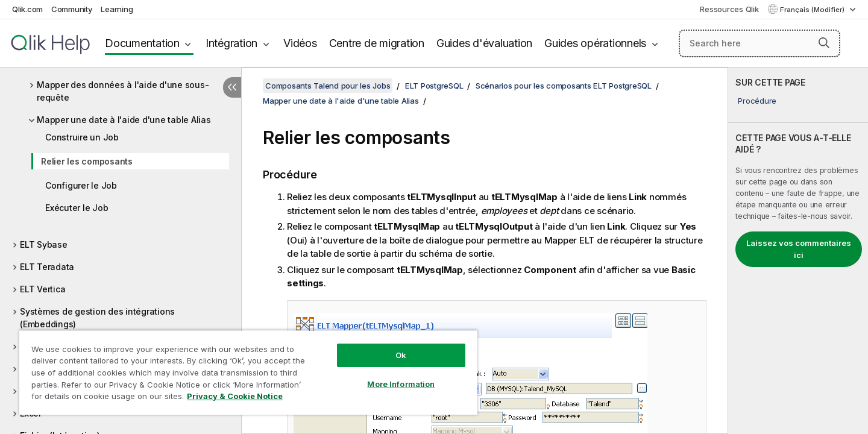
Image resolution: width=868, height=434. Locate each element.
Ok (401, 355)
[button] (824, 43)
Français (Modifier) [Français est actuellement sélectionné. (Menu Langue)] (813, 10)
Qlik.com (27, 9)
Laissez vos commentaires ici (799, 249)
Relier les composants (87, 161)
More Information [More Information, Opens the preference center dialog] (401, 384)
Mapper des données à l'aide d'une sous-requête (123, 91)
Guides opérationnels (595, 43)
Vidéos (300, 43)
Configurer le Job (81, 185)
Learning (117, 9)
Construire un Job (82, 137)
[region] (248, 372)
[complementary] (798, 251)
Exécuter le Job (77, 208)
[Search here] (760, 43)
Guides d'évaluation (484, 43)
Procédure (757, 101)
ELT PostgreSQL (434, 86)
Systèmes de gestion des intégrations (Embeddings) (97, 318)
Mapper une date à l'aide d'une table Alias (124, 120)
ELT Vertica (42, 289)
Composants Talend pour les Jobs (328, 86)
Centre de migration (377, 43)
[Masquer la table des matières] (232, 87)
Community (72, 9)
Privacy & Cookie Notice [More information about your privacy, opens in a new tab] (235, 396)
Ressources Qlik (729, 9)
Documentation (142, 43)
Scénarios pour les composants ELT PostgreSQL (564, 86)
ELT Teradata (47, 267)
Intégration (231, 43)
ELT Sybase (44, 244)
